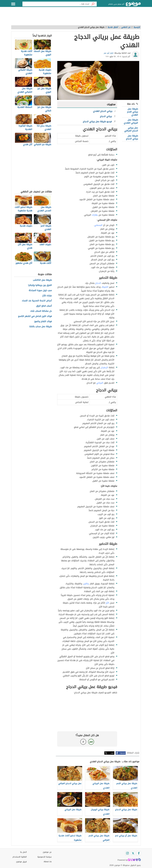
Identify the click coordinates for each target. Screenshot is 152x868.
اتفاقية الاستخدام (20, 857)
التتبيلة (105, 287)
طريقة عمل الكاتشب (42, 280)
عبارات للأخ (47, 296)
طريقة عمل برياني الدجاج (132, 137)
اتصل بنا (23, 852)
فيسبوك (122, 753)
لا (83, 742)
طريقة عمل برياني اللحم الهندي (132, 112)
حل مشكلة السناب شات (41, 311)
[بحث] (93, 4)
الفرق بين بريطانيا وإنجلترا (40, 285)
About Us (48, 862)
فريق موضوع (21, 862)
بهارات (95, 215)
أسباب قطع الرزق (44, 306)
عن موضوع (47, 852)
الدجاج (98, 283)
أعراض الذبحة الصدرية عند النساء (37, 301)
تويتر (112, 753)
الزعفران (104, 367)
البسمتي (98, 225)
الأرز (107, 603)
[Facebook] (139, 853)
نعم (91, 742)
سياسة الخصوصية (44, 857)
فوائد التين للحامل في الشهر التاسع (35, 316)
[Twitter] (133, 853)
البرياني (100, 383)
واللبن (86, 584)
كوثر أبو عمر (109, 53)
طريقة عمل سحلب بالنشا (41, 327)
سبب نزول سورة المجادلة (40, 291)
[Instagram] (127, 853)
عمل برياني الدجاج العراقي (131, 129)
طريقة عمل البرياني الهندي (131, 121)
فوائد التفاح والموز (43, 322)
